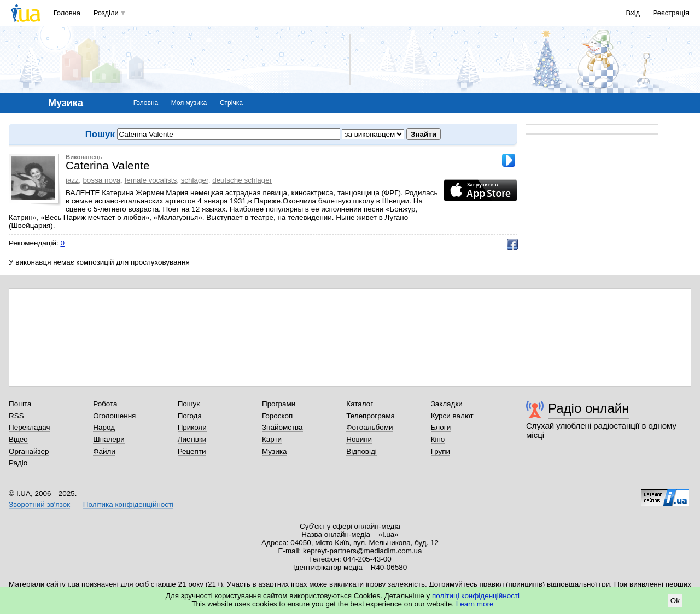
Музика (274, 451)
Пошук (189, 404)
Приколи (192, 427)
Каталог (360, 404)
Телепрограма (371, 416)
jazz (72, 180)
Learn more (475, 604)
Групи (441, 451)
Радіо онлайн (589, 408)
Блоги (441, 427)
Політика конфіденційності (128, 504)
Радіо (18, 463)
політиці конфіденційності (476, 596)
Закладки (447, 404)
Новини (359, 439)
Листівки (192, 439)
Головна (67, 13)
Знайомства (282, 427)
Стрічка (231, 103)
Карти (272, 439)
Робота (105, 404)
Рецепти (192, 451)
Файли (104, 451)
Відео (18, 439)
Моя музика (189, 103)
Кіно (438, 439)
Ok (675, 601)
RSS (16, 416)
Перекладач (29, 427)
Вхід (633, 13)
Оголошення (114, 416)
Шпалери (109, 439)
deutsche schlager (242, 180)
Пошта (20, 404)
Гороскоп (277, 416)
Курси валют (452, 416)
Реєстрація (671, 13)
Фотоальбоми (369, 427)
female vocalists (151, 180)
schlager (195, 180)
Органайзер (29, 451)
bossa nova (101, 180)
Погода (190, 416)
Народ (104, 427)
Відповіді (361, 451)
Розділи (106, 13)
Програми (279, 404)
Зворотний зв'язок (39, 504)
